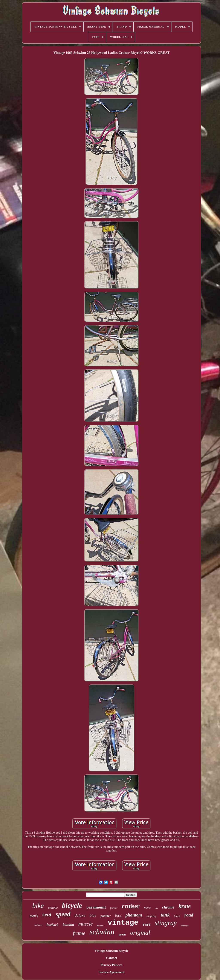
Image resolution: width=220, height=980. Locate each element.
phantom (134, 915)
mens (147, 908)
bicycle (72, 906)
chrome (168, 907)
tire (156, 908)
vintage (123, 923)
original (140, 933)
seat (47, 914)
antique (53, 908)
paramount (96, 907)
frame (79, 933)
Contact (112, 958)
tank (165, 915)
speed (63, 914)
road (189, 915)
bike (38, 906)
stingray (166, 923)
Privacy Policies (111, 965)
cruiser (131, 906)
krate (185, 906)
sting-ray (151, 916)
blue (93, 915)
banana (68, 925)
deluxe (80, 915)
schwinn (102, 932)
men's (34, 916)
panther (106, 916)
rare (147, 924)
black (177, 916)
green (122, 934)
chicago (185, 926)
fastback (53, 925)
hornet (100, 926)
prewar (114, 908)
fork (118, 916)
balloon (38, 925)
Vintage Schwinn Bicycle (112, 951)
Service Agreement (112, 972)
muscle (86, 924)
